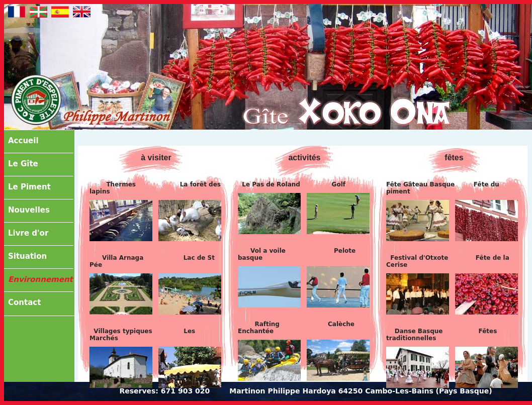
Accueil (23, 141)
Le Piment (29, 187)
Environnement (40, 279)
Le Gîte (23, 164)
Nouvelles (29, 210)
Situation (27, 256)
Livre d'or (28, 233)
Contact (24, 302)
